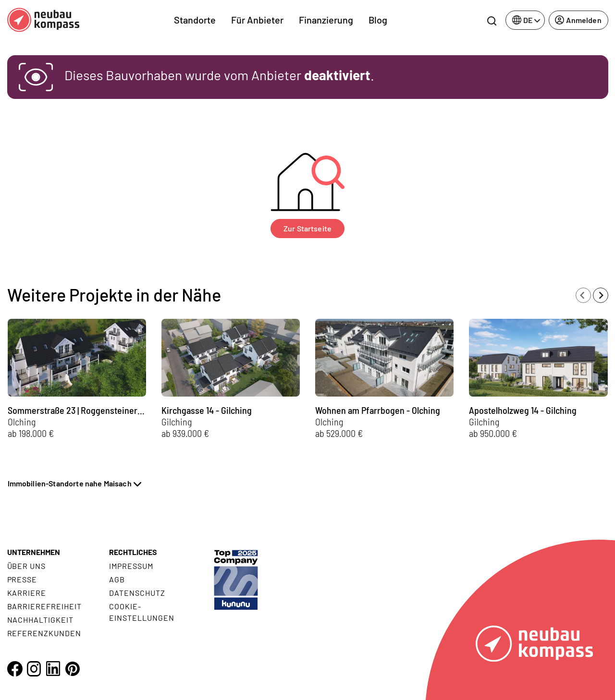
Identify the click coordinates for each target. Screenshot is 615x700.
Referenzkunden (44, 633)
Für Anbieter (257, 20)
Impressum (131, 566)
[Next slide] (601, 295)
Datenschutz (137, 593)
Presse (22, 579)
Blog (378, 20)
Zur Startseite (307, 228)
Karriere (27, 593)
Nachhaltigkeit (40, 620)
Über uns (27, 566)
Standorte (195, 20)
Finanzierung (326, 20)
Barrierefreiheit (44, 606)
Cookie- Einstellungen (141, 612)
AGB (117, 579)
